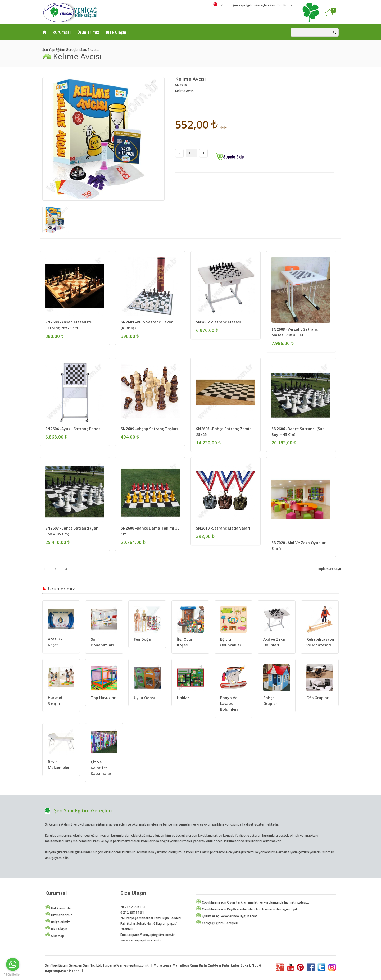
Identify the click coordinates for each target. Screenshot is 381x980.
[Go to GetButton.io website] (13, 975)
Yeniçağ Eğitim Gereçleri (217, 923)
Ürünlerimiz (88, 32)
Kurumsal (62, 32)
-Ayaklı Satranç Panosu (74, 429)
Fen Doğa (142, 639)
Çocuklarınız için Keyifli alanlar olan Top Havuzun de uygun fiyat (247, 909)
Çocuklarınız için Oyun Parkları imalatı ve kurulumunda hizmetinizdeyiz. (252, 902)
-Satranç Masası (218, 322)
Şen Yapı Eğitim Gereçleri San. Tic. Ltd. (260, 5)
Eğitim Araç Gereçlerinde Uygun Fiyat (226, 916)
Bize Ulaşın (116, 32)
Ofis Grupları (318, 698)
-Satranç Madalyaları (223, 528)
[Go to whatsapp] (13, 964)
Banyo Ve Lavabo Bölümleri (229, 703)
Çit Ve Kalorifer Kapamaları (102, 768)
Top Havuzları (104, 698)
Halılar (183, 698)
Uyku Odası (144, 698)
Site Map (55, 936)
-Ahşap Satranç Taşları (149, 429)
